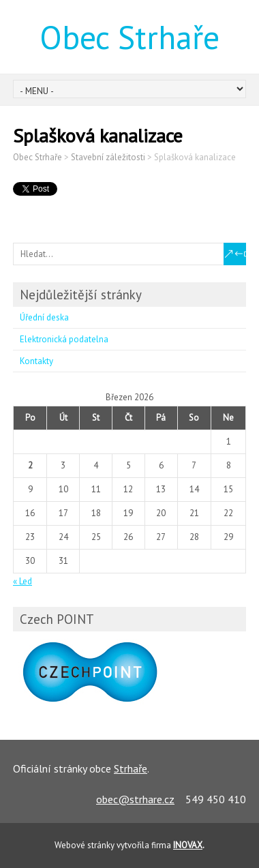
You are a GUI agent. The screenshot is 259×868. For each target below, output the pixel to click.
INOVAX (188, 845)
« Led (22, 581)
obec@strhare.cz (135, 799)
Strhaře (131, 768)
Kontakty (36, 361)
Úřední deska (44, 317)
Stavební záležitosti (108, 157)
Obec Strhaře (129, 37)
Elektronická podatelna (64, 339)
